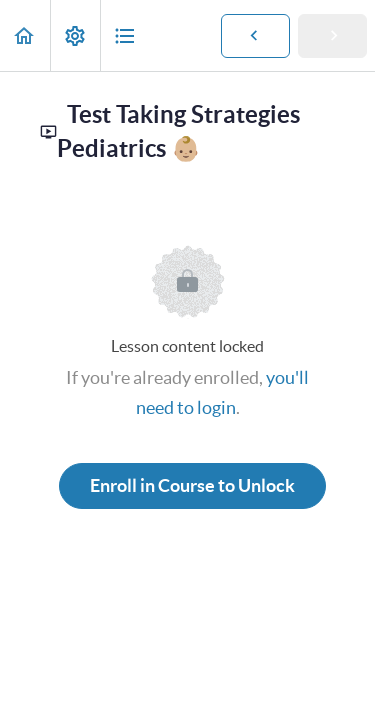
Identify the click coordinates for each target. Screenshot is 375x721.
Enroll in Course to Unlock (192, 485)
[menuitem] (75, 35)
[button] (25, 35)
